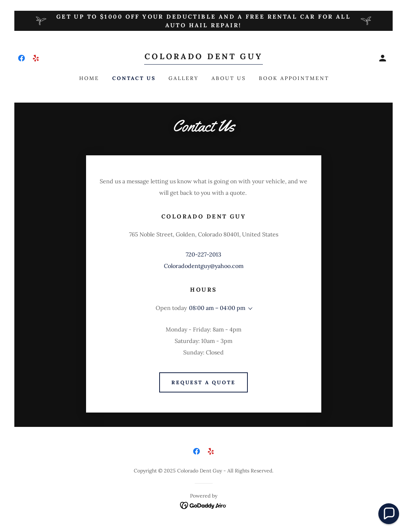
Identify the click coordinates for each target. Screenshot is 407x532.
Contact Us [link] (134, 78)
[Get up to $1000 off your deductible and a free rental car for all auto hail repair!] (203, 21)
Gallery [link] (184, 78)
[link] (22, 58)
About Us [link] (229, 78)
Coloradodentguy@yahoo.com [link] (204, 266)
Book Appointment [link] (294, 78)
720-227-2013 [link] (203, 254)
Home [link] (89, 78)
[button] (383, 58)
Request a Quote (204, 382)
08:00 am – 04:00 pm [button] (217, 308)
